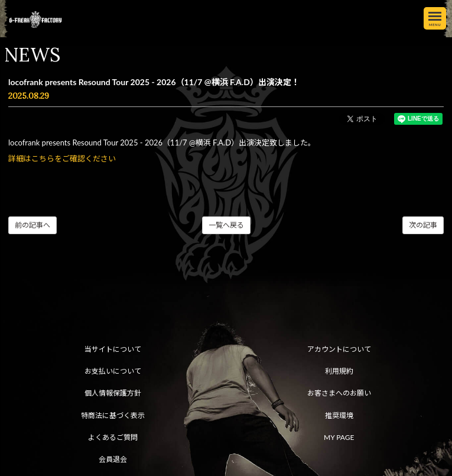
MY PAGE (339, 437)
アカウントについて (339, 349)
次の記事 (423, 225)
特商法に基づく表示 (113, 415)
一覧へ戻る (226, 225)
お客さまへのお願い (339, 393)
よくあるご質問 (113, 437)
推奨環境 (339, 415)
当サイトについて (113, 349)
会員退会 (113, 459)
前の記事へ (32, 225)
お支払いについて (113, 371)
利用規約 (339, 371)
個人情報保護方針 (113, 393)
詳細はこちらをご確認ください (62, 158)
